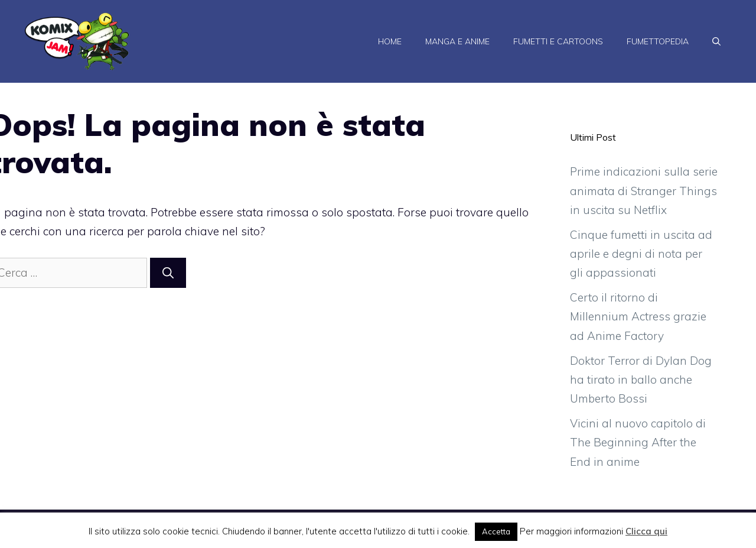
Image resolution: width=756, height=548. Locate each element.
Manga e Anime (457, 41)
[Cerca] (168, 273)
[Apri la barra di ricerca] (716, 41)
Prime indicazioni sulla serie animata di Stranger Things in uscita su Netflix (644, 191)
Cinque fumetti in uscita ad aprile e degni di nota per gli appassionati (641, 254)
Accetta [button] (496, 531)
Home (390, 41)
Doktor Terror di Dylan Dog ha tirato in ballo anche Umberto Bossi (641, 380)
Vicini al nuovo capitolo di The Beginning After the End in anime (638, 442)
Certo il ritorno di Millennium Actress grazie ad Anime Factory (638, 317)
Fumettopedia (658, 41)
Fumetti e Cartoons (558, 41)
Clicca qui (646, 531)
